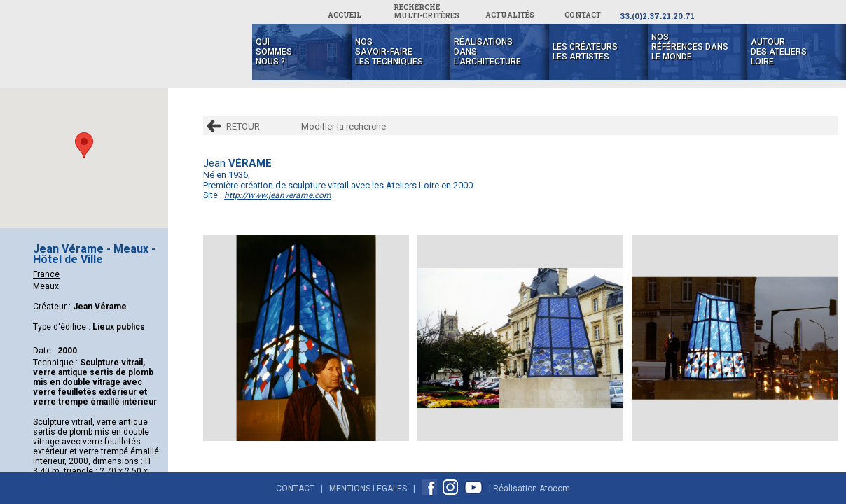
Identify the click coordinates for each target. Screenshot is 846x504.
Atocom (555, 489)
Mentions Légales (368, 489)
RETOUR (243, 126)
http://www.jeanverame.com (278, 195)
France (46, 274)
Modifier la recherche (344, 126)
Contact (295, 489)
